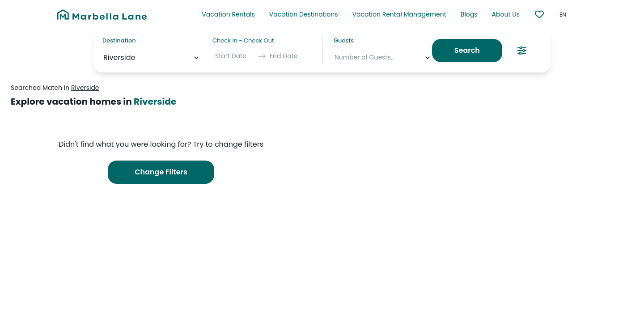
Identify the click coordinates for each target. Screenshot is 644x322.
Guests (344, 40)
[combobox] (104, 58)
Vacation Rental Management (399, 14)
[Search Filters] (522, 51)
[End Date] (289, 56)
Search (467, 50)
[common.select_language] (571, 15)
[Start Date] (234, 56)
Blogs (469, 14)
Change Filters (161, 172)
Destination (119, 40)
